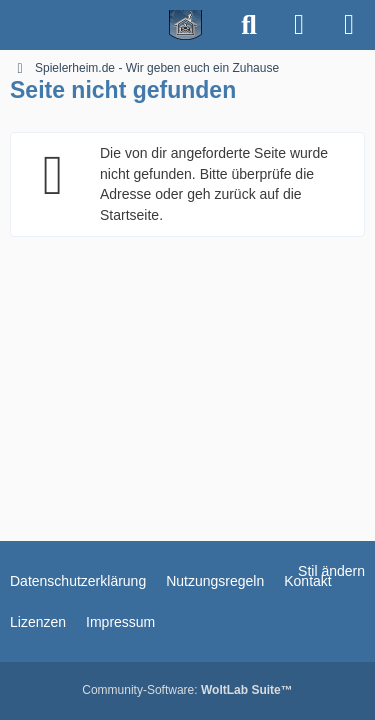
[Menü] (349, 25)
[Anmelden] (299, 25)
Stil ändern (331, 571)
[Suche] (249, 25)
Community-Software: (187, 690)
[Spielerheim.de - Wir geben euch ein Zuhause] (112, 25)
